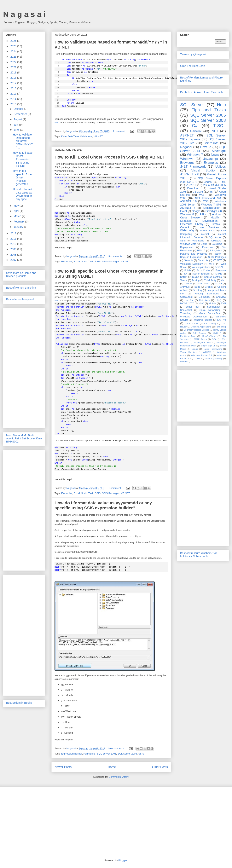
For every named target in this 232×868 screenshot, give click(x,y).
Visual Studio (203, 170)
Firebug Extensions (207, 294)
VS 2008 (198, 192)
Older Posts (160, 767)
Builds (188, 270)
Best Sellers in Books (19, 703)
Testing (196, 280)
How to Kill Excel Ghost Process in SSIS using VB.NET (110, 157)
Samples (185, 221)
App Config (210, 323)
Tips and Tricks (209, 110)
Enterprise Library (192, 224)
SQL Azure (215, 237)
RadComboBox (188, 336)
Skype (196, 277)
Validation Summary (191, 264)
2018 (14, 78)
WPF (212, 264)
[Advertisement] (24, 367)
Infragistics (216, 251)
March (18, 216)
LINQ (218, 300)
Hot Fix (189, 300)
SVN (223, 304)
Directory (197, 290)
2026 (14, 41)
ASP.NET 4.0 (188, 201)
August (18, 119)
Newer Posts (63, 767)
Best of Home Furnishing (21, 288)
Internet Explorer (201, 274)
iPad (199, 284)
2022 (14, 62)
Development (210, 221)
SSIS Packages (111, 261)
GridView (221, 297)
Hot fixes (204, 300)
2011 (14, 239)
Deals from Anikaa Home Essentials (202, 92)
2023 (14, 57)
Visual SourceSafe (210, 313)
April (17, 211)
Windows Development (194, 317)
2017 (14, 83)
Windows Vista (188, 244)
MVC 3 (217, 333)
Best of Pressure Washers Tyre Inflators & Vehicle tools (199, 555)
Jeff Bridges (199, 333)
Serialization (214, 307)
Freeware (221, 270)
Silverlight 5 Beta (202, 343)
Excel (77, 261)
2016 (14, 88)
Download (193, 188)
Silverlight (219, 151)
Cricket (209, 287)
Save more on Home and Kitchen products (21, 275)
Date (64, 136)
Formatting (90, 754)
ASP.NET (187, 135)
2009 (14, 249)
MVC (201, 304)
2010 (14, 244)
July (16, 125)
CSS (206, 201)
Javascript (211, 159)
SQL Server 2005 (107, 754)
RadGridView (209, 336)
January (19, 227)
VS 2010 (191, 185)
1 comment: (120, 131)
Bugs (197, 287)
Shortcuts (203, 260)
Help (221, 105)
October (19, 109)
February (19, 222)
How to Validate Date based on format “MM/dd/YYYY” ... (23, 141)
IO (186, 274)
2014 (14, 99)
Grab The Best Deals (193, 66)
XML (223, 280)
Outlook (185, 227)
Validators (216, 241)
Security (188, 260)
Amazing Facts (207, 231)
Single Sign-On (208, 346)
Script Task (87, 261)
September (20, 114)
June (17, 130)
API (208, 284)
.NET (215, 131)
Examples (67, 261)
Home (112, 767)
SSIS (98, 261)
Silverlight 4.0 (213, 211)
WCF (202, 195)
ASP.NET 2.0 (190, 174)
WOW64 (207, 352)
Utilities (221, 167)
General (196, 131)
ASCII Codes (192, 323)
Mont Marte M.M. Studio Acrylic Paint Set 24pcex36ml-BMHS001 (24, 438)
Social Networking (210, 310)
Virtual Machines (189, 352)
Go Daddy (205, 297)
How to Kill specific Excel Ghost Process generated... (23, 178)
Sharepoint (186, 310)
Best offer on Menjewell (20, 299)
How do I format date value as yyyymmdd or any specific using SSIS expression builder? (103, 505)
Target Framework (213, 349)
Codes (208, 182)
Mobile (212, 304)
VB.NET (98, 136)
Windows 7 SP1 (211, 205)
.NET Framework (193, 167)
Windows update (203, 320)
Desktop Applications (201, 327)
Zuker (197, 358)
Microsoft (211, 143)
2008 (14, 255)
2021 (14, 67)
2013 (14, 104)
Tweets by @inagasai (193, 54)
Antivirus (185, 287)
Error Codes (203, 270)
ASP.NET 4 (188, 208)
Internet (205, 234)
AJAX (203, 214)
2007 (14, 260)
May (16, 206)
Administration (212, 208)
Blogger (123, 860)
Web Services (209, 227)
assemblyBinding (214, 358)
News (215, 155)
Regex (217, 254)
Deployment (187, 247)
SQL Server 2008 (127, 754)
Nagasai (186, 147)
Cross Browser (190, 217)
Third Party (210, 280)
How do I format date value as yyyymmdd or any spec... (23, 194)
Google (196, 211)
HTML (222, 182)
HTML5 (201, 251)
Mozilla (215, 217)
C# (195, 126)
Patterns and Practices (194, 254)
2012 (14, 233)
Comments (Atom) (119, 777)
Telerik (184, 280)
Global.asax (187, 297)
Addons (217, 214)
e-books (188, 284)
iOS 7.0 (222, 320)
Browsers (187, 163)
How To (206, 147)
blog (57, 122)
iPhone (184, 362)
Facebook (208, 247)
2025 (14, 46)
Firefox (216, 224)
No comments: (117, 748)
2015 (14, 94)
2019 (14, 72)
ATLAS (218, 284)
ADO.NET (220, 267)
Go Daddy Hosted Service (196, 330)
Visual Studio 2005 (214, 185)
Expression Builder (72, 754)
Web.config (187, 230)
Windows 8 (187, 214)
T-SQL (220, 126)
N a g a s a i (24, 14)
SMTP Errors (200, 339)
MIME (219, 274)
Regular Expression (191, 257)
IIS (211, 192)
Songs (195, 349)
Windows (187, 159)
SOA (214, 339)
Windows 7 (195, 155)
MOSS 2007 (187, 304)
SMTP (184, 277)
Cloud (204, 244)
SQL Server (192, 105)
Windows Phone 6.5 (202, 355)
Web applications (201, 267)
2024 (14, 51)
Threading (186, 313)
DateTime (73, 136)
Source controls (213, 277)
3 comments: (116, 256)
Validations (86, 136)
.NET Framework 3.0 (208, 198)
